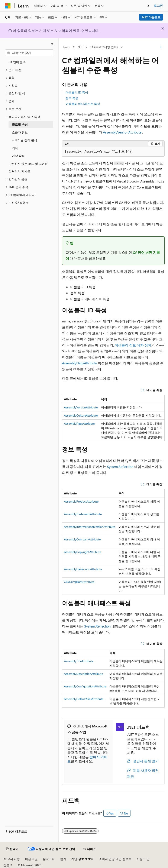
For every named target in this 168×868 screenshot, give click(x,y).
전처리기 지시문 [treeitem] (19, 171)
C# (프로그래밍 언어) (104, 47)
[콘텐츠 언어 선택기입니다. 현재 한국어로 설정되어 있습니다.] (12, 849)
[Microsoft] (8, 6)
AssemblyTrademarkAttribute (83, 514)
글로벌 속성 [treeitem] (20, 124)
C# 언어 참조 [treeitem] (17, 62)
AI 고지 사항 (12, 859)
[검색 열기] (148, 6)
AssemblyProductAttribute (81, 501)
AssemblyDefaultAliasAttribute (84, 699)
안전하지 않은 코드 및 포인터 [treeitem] (28, 164)
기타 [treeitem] (15, 148)
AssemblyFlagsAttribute (80, 363)
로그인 (158, 5)
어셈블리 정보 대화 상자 (133, 345)
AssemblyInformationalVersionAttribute (90, 527)
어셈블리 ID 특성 (77, 92)
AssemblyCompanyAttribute (82, 539)
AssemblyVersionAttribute (122, 132)
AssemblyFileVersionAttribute (83, 569)
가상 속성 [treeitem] (18, 156)
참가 (63, 859)
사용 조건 (143, 859)
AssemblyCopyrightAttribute (83, 552)
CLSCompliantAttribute (79, 582)
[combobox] (29, 53)
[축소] (52, 44)
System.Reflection (120, 467)
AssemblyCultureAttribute (81, 415)
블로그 (47, 859)
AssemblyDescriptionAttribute (83, 674)
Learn (67, 47)
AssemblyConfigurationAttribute (85, 686)
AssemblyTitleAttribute (79, 661)
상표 (6, 865)
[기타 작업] (161, 47)
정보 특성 (72, 98)
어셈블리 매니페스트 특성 (83, 104)
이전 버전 (31, 859)
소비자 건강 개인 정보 (114, 859)
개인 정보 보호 (81, 859)
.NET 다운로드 (151, 17)
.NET (80, 47)
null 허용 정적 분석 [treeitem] (25, 140)
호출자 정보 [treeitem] (20, 132)
